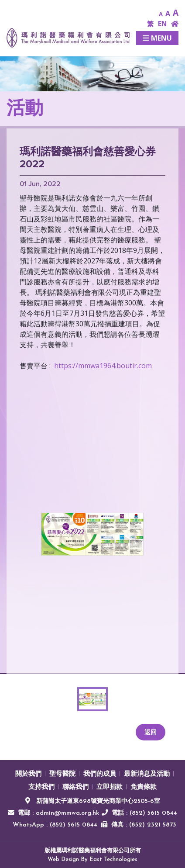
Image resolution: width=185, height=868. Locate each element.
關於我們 (28, 774)
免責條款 (144, 787)
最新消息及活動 (147, 774)
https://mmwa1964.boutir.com (103, 366)
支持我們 (41, 787)
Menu (157, 38)
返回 (151, 732)
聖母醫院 (62, 774)
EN (162, 24)
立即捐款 (110, 787)
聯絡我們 (75, 787)
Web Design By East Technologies (92, 859)
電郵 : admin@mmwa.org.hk (58, 813)
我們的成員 (100, 774)
